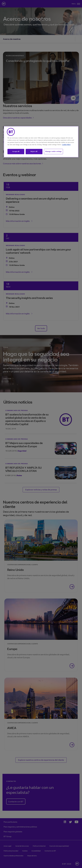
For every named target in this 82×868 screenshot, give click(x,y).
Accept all (16, 151)
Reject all (34, 151)
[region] (41, 142)
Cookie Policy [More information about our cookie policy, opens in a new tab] (66, 145)
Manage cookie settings (54, 151)
